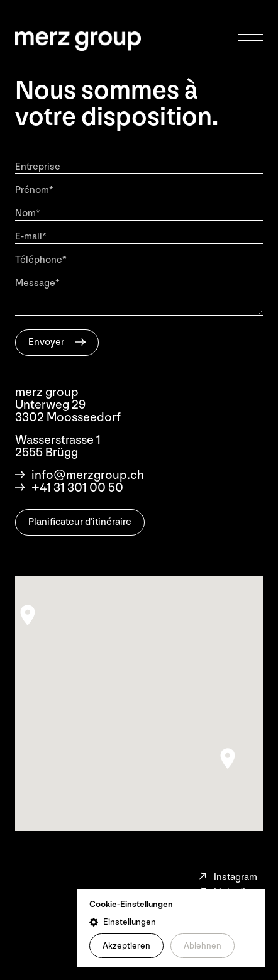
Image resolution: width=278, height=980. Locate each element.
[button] (171, 922)
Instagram (227, 877)
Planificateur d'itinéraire (80, 522)
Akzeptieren (126, 946)
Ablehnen (203, 946)
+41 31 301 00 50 (69, 488)
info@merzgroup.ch (80, 475)
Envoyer (46, 342)
